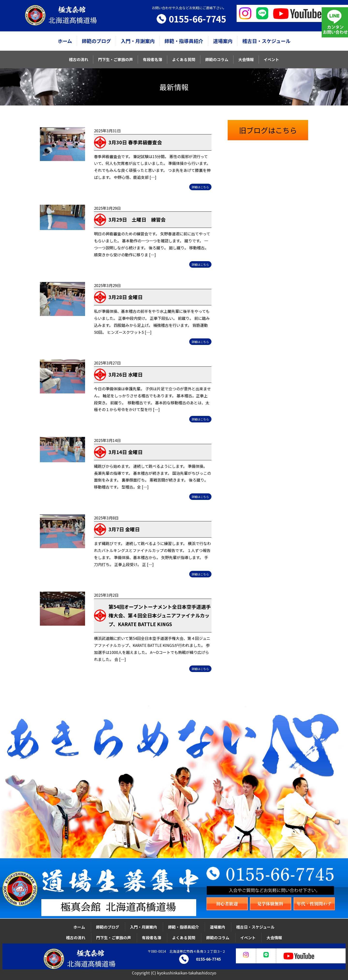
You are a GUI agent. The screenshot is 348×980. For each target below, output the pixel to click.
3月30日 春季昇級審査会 (135, 142)
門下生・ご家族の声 (116, 59)
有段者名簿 (152, 59)
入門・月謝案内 (138, 41)
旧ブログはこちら (268, 130)
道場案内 (223, 41)
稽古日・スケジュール (266, 41)
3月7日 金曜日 (124, 529)
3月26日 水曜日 (126, 374)
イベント (271, 59)
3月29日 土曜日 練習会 (137, 220)
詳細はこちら (200, 187)
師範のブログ (96, 41)
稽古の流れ (79, 59)
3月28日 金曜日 (126, 297)
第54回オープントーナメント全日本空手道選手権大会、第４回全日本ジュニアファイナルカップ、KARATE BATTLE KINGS (160, 615)
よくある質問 (184, 59)
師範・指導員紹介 (184, 41)
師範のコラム (217, 59)
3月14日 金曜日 (126, 452)
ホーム (65, 41)
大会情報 (246, 59)
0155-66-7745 (197, 19)
